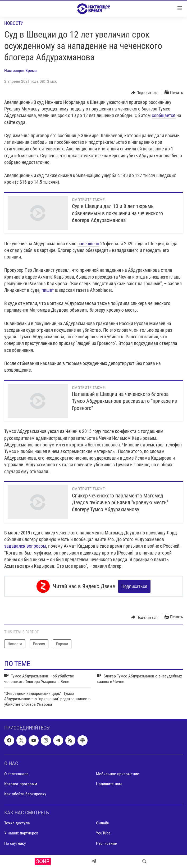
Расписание (106, 843)
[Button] (145, 93)
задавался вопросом (25, 546)
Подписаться (134, 586)
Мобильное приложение (118, 774)
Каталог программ (21, 784)
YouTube (103, 833)
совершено (88, 244)
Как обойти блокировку (25, 794)
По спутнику (15, 843)
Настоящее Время (20, 70)
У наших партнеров (21, 833)
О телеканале (16, 774)
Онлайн (103, 823)
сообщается (164, 115)
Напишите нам (109, 784)
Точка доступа (17, 823)
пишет (48, 290)
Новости (14, 23)
